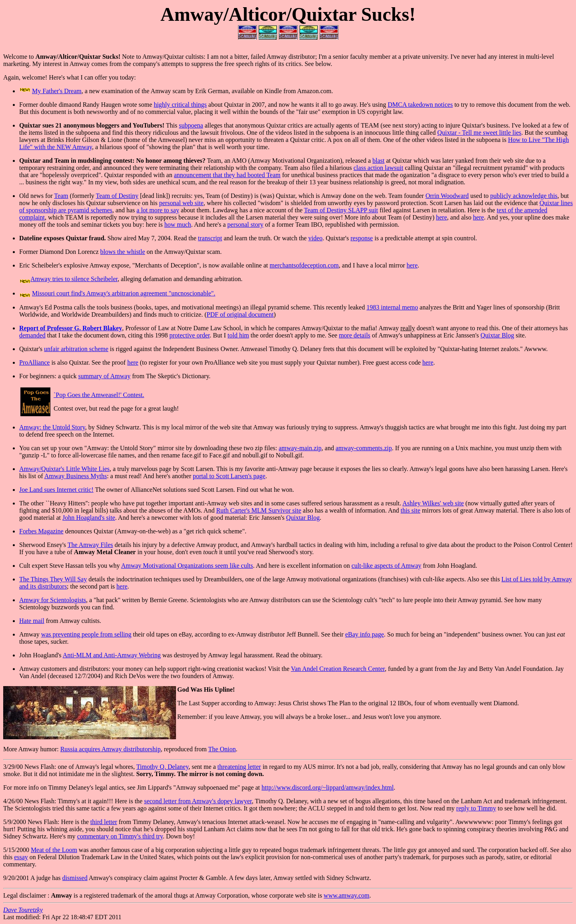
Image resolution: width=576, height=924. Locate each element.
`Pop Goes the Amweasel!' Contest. (99, 395)
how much (178, 225)
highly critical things (180, 105)
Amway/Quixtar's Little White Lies (64, 469)
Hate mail (32, 621)
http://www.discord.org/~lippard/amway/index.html (328, 787)
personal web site (181, 203)
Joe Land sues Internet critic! (56, 490)
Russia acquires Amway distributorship (111, 749)
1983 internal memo (392, 307)
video (316, 238)
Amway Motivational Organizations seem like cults (187, 566)
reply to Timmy (476, 808)
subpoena (191, 125)
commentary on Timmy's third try (120, 836)
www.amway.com (346, 895)
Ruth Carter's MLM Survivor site (259, 510)
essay (21, 857)
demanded (32, 335)
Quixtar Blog (497, 335)
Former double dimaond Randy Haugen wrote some (86, 105)
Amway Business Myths (76, 476)
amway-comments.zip (364, 448)
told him (238, 335)
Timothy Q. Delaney (162, 767)
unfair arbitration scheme (76, 349)
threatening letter (239, 767)
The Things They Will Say (53, 579)
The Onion (222, 749)
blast (378, 161)
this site (410, 510)
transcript (210, 238)
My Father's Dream (57, 91)
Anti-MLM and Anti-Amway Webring (112, 655)
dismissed (75, 878)
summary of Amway (105, 376)
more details (355, 335)
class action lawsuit (378, 168)
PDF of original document (240, 314)
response (362, 238)
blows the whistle (123, 252)
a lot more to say (158, 210)
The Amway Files (90, 545)
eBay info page (365, 634)
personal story (245, 225)
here (442, 217)
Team (61, 196)
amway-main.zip (300, 448)
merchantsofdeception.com (304, 265)
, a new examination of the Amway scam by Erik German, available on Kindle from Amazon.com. (207, 91)
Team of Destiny (117, 196)
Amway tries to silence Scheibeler (74, 279)
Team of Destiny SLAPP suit (341, 210)
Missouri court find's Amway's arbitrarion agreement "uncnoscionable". (124, 293)
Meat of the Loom (54, 850)
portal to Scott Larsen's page (229, 476)
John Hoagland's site (89, 518)
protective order (189, 335)
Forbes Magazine (41, 531)
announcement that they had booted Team (227, 175)
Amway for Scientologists (53, 600)
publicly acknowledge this (524, 196)
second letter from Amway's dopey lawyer (198, 801)
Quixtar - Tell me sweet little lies (479, 133)
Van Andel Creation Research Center (338, 669)
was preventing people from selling (86, 634)
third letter (104, 822)
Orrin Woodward (447, 196)
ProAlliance (34, 362)
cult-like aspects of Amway (387, 566)
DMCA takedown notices (420, 105)
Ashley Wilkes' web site (433, 503)
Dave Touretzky (23, 910)
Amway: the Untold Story (52, 427)
